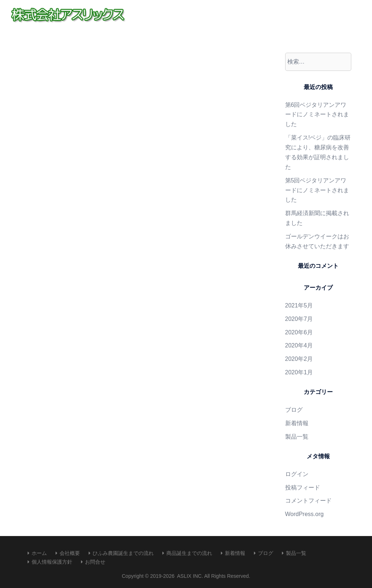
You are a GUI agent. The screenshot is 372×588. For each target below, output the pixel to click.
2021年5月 (299, 305)
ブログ (294, 410)
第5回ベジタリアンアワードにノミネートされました (317, 190)
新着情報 (297, 423)
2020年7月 (299, 319)
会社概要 (70, 553)
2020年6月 (299, 332)
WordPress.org (304, 514)
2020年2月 (299, 359)
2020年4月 (299, 345)
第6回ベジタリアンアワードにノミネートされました (317, 115)
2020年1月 (299, 372)
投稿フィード (303, 488)
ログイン (297, 474)
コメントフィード (308, 501)
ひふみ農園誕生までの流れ (123, 553)
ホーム (39, 553)
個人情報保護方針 (52, 562)
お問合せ (95, 562)
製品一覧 (297, 437)
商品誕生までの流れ (189, 553)
